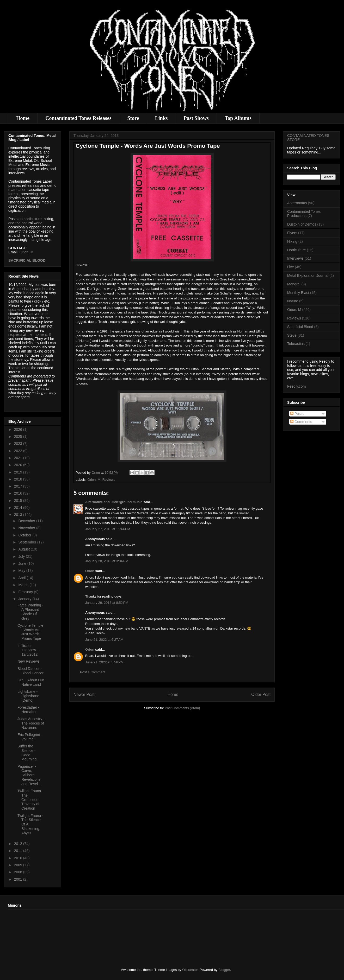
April (22, 578)
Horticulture (297, 250)
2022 (19, 451)
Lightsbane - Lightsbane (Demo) (28, 696)
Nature (293, 301)
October (25, 535)
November (27, 528)
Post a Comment (93, 672)
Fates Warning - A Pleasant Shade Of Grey (30, 612)
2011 (19, 851)
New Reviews (29, 661)
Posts (297, 414)
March (24, 585)
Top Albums (238, 118)
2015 (19, 501)
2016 (19, 493)
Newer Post (84, 694)
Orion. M (94, 480)
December (27, 521)
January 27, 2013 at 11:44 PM (108, 529)
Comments (301, 422)
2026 (19, 430)
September (28, 542)
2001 (19, 879)
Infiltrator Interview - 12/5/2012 (28, 650)
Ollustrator (190, 970)
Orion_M (27, 252)
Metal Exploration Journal (308, 276)
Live (291, 267)
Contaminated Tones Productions (304, 214)
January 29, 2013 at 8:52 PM (107, 603)
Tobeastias (296, 344)
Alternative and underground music (114, 502)
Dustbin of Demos (302, 224)
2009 (19, 865)
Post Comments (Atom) (182, 708)
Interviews (295, 258)
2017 (19, 486)
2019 (19, 472)
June (23, 563)
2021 (19, 458)
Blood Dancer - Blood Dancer (30, 671)
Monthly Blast (298, 293)
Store (133, 118)
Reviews (109, 480)
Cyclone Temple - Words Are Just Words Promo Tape (30, 632)
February (26, 592)
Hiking (292, 241)
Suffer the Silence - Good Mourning (27, 753)
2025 (19, 437)
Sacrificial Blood (300, 327)
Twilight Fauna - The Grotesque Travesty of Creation (30, 800)
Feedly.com (296, 386)
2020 (19, 465)
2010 (19, 858)
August (24, 549)
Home (23, 118)
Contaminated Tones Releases (78, 118)
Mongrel (294, 284)
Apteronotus (297, 203)
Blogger (224, 970)
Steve (292, 335)
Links (161, 118)
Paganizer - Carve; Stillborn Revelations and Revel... (29, 775)
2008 (19, 872)
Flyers (292, 233)
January (25, 599)
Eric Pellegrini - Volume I (30, 737)
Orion (90, 571)
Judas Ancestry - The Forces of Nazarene (31, 723)
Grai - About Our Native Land (31, 682)
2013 (19, 515)
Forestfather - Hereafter (28, 710)
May (22, 571)
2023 (19, 444)
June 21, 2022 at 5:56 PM (104, 662)
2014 (19, 508)
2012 (19, 844)
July (22, 556)
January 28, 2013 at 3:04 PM (107, 561)
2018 (19, 479)
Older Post (261, 694)
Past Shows (196, 118)
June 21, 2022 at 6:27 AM (104, 640)
